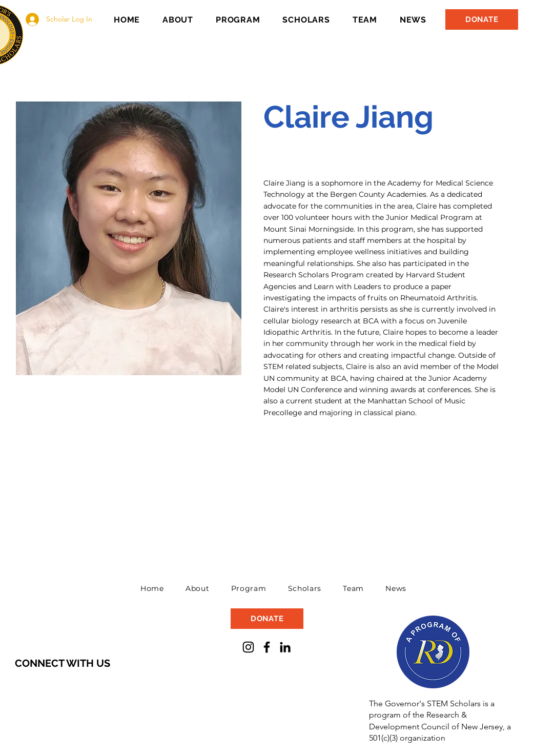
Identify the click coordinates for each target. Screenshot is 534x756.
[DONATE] (482, 19)
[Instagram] (248, 647)
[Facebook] (267, 647)
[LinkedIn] (285, 647)
